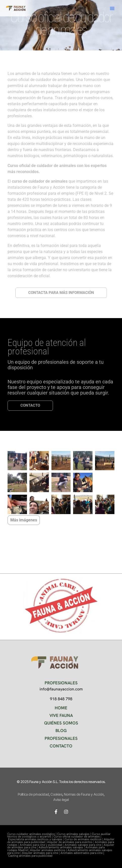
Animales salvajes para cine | (84, 845)
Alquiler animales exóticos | (49, 850)
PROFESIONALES (61, 738)
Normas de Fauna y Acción (84, 794)
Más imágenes (24, 520)
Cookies (56, 794)
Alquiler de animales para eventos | (71, 842)
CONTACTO (61, 746)
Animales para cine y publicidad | (42, 845)
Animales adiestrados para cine (82, 853)
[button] (112, 8)
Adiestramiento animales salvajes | (62, 847)
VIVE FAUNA (61, 715)
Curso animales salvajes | (74, 834)
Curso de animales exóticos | (84, 839)
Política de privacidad (33, 794)
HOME (61, 708)
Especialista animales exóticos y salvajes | (36, 839)
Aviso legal (61, 800)
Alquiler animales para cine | (41, 853)
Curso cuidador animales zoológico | (32, 834)
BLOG (61, 731)
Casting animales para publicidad (30, 856)
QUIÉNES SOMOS (61, 723)
